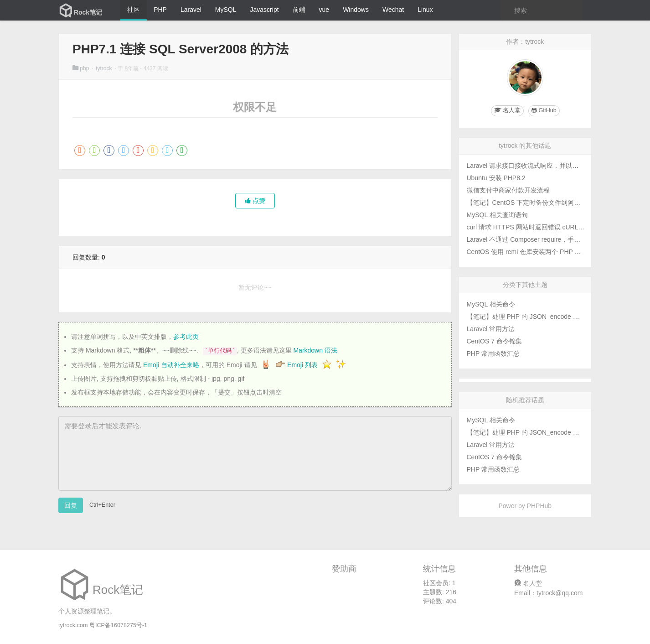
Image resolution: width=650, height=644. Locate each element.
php (82, 68)
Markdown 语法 (315, 350)
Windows (356, 10)
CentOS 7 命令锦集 (494, 341)
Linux (425, 10)
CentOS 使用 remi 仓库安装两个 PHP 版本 (527, 252)
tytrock (105, 68)
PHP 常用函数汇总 (493, 353)
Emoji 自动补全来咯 (171, 365)
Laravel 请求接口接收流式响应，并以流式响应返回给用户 (548, 166)
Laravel (191, 10)
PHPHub (539, 506)
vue (324, 10)
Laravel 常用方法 (491, 329)
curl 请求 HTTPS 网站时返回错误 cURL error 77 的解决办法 (551, 227)
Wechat (393, 10)
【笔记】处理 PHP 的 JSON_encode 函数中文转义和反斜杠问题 (558, 317)
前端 (299, 10)
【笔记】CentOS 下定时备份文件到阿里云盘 (530, 203)
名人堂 (528, 583)
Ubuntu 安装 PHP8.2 (496, 178)
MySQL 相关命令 (491, 304)
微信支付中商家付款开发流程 (508, 190)
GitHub (544, 110)
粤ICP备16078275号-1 (118, 625)
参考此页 (186, 337)
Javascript (265, 10)
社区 (134, 10)
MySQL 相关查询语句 (497, 215)
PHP (160, 10)
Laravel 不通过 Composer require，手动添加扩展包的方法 (549, 239)
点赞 (255, 201)
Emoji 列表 (303, 365)
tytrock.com (73, 625)
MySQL (226, 10)
